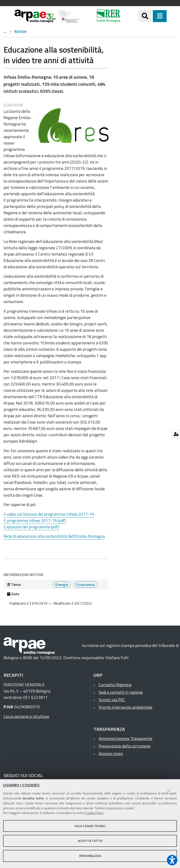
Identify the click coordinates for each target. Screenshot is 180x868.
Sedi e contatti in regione (121, 692)
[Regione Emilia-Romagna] (109, 16)
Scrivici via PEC (112, 700)
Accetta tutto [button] (90, 841)
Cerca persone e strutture (26, 716)
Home (5, 31)
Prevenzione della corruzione (125, 746)
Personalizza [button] (90, 856)
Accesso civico (111, 753)
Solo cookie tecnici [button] (90, 826)
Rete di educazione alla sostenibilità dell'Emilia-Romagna (54, 536)
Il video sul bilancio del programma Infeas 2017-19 (49, 514)
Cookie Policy (94, 813)
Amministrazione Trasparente (126, 738)
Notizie (21, 31)
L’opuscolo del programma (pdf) (31, 527)
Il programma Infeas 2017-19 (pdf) (35, 520)
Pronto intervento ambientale (126, 707)
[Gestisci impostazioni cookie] (176, 434)
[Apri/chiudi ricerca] (145, 16)
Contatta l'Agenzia (115, 685)
